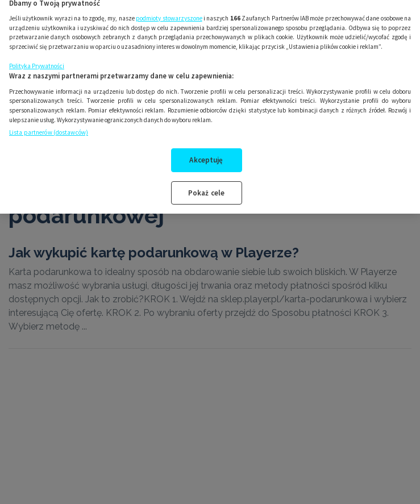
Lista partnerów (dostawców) (49, 126)
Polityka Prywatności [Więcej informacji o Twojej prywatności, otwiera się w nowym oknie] (37, 59)
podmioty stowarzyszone (169, 11)
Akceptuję (206, 153)
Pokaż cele (206, 186)
